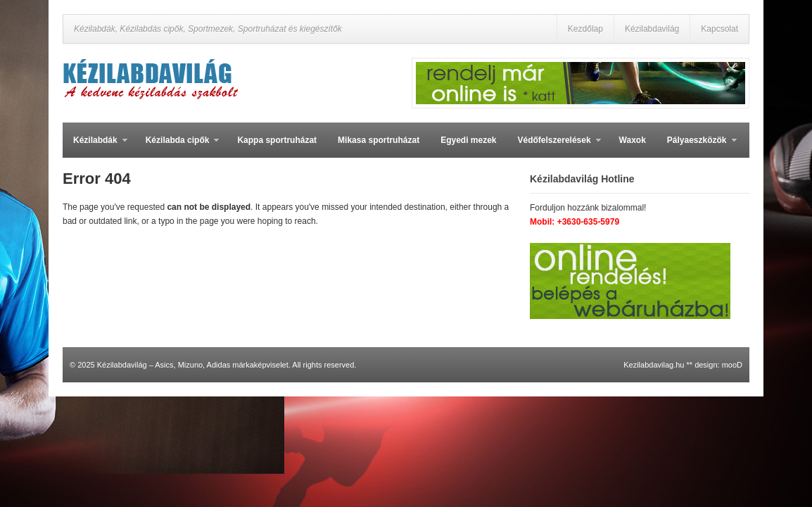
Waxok (633, 140)
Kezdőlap (585, 29)
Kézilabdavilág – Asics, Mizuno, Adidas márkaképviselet (193, 365)
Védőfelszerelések (554, 146)
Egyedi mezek (468, 140)
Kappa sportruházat (277, 140)
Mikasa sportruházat (379, 140)
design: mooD (718, 365)
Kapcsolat (719, 29)
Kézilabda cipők (177, 146)
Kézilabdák (95, 146)
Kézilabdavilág (652, 29)
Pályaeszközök (697, 146)
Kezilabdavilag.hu (654, 365)
